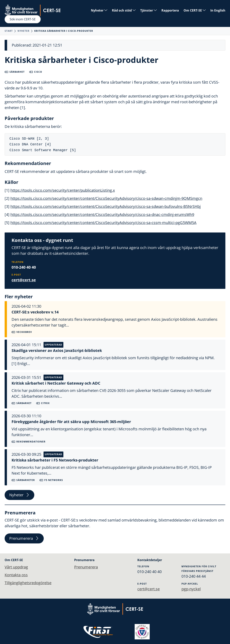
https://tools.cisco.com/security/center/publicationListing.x (63, 190)
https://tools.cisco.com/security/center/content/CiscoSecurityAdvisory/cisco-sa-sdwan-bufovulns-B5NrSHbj (106, 206)
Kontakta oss (16, 575)
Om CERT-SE (195, 10)
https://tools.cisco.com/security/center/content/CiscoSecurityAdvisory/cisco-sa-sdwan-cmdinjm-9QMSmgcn (106, 198)
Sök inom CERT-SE (23, 19)
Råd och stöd (124, 10)
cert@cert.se (24, 280)
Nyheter (99, 10)
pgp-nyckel (191, 589)
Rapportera (170, 10)
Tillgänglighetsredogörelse (28, 583)
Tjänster (149, 10)
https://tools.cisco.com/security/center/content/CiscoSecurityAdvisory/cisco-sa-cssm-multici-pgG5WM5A (103, 223)
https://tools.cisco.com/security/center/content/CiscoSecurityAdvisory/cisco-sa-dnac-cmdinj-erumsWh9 (102, 215)
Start (9, 31)
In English (218, 10)
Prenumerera (24, 539)
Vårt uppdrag (16, 567)
